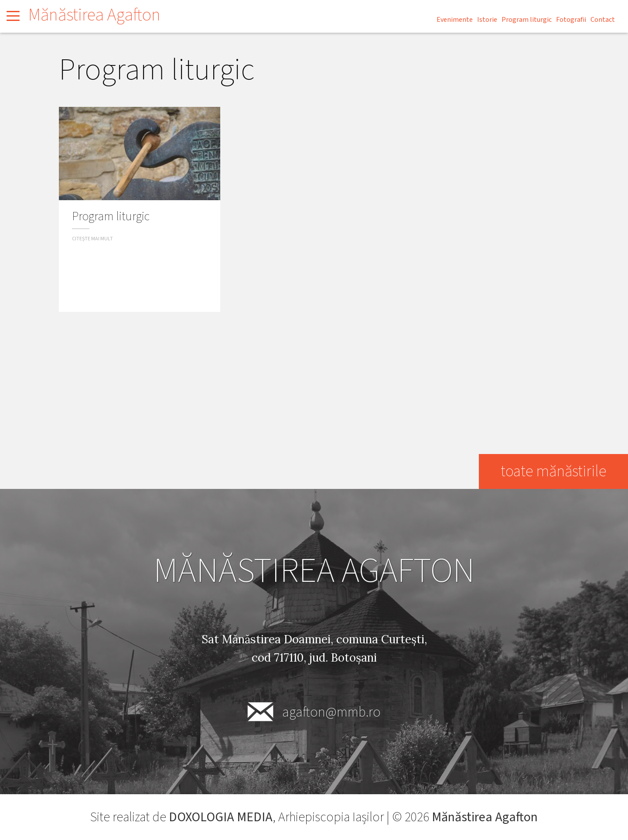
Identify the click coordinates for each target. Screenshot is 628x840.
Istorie (487, 20)
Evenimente (455, 20)
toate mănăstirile (553, 471)
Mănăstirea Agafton (94, 15)
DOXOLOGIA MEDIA (221, 817)
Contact (603, 20)
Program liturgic (527, 20)
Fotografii (571, 20)
